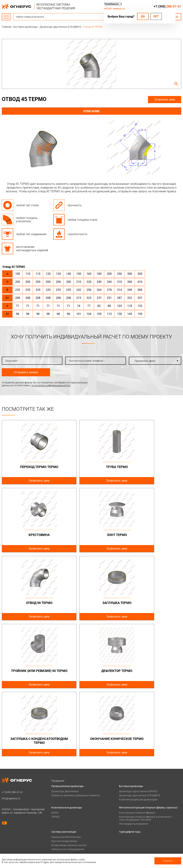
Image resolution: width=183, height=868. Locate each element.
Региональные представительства (139, 838)
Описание (92, 111)
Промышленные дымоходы (67, 718)
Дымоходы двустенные (65, 723)
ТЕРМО (55, 749)
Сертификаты (59, 838)
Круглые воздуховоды (64, 773)
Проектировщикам (130, 815)
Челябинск (111, 4)
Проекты (57, 815)
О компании (58, 829)
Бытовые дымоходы (131, 718)
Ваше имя (12, 361)
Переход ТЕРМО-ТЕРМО (31, 467)
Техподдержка (127, 819)
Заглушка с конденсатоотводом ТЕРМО (152, 605)
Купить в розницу (129, 843)
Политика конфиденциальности (21, 810)
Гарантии (57, 843)
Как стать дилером (62, 847)
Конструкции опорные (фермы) (137, 745)
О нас (54, 833)
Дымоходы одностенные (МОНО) (138, 723)
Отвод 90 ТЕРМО (91, 535)
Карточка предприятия (65, 852)
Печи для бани (60, 799)
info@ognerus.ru (114, 9)
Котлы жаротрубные (63, 794)
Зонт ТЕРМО (31, 535)
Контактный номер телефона (87, 361)
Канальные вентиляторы (66, 769)
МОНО (55, 745)
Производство (128, 833)
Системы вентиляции (64, 764)
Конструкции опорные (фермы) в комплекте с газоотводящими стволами (145, 750)
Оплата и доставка (62, 810)
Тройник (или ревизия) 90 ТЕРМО (31, 605)
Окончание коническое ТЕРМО (31, 673)
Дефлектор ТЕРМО (91, 603)
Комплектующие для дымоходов (138, 732)
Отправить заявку (26, 372)
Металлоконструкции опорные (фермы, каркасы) (148, 740)
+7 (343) (167, 6)
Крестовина (152, 467)
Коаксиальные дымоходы (67, 740)
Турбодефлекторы (130, 764)
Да (143, 16)
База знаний (126, 810)
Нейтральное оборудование (68, 781)
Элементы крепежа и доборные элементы (76, 727)
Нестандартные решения (134, 756)
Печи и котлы (59, 789)
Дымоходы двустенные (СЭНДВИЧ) (140, 727)
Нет (156, 16)
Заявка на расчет (129, 824)
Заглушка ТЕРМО (152, 535)
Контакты (125, 829)
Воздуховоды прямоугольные (69, 777)
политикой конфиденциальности (51, 385)
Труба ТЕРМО (91, 467)
